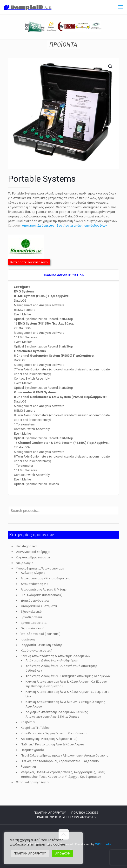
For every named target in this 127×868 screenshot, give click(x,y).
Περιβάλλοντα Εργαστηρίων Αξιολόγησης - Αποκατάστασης (64, 755)
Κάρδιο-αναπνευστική (37, 650)
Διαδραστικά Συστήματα (39, 606)
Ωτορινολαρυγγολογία (32, 782)
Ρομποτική (28, 767)
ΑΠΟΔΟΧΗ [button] (63, 853)
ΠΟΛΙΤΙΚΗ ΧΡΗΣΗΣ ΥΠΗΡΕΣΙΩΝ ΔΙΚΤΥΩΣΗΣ (66, 817)
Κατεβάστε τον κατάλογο (29, 262)
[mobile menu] (120, 7)
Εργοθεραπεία (31, 617)
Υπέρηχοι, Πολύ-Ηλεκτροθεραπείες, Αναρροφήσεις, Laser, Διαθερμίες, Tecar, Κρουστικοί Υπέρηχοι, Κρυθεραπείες (63, 774)
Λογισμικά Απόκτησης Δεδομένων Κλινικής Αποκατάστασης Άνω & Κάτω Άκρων (57, 714)
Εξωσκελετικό (31, 612)
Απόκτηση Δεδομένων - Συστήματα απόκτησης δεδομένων (64, 226)
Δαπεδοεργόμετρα (35, 601)
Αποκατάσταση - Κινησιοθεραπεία (46, 578)
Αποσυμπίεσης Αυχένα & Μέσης (44, 589)
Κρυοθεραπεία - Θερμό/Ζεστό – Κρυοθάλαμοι (54, 733)
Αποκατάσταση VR (34, 584)
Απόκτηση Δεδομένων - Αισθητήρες (52, 660)
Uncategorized (26, 546)
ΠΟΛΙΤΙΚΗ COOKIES (85, 813)
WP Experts (103, 844)
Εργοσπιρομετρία (34, 623)
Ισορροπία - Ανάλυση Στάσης (42, 645)
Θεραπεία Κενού (33, 628)
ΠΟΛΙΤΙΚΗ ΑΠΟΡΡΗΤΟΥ (50, 813)
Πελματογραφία (32, 750)
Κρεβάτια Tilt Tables (35, 728)
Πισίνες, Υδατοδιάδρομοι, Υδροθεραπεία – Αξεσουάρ (60, 761)
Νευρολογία (25, 563)
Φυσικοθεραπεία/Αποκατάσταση (40, 568)
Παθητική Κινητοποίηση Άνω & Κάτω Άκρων (53, 744)
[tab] (63, 275)
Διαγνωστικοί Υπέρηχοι (33, 552)
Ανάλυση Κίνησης (33, 573)
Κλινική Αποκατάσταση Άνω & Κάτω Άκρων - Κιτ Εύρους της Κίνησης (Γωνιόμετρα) (66, 684)
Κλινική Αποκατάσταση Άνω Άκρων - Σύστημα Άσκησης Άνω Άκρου (65, 704)
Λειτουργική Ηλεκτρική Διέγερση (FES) (49, 739)
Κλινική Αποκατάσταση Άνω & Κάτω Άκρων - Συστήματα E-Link (68, 694)
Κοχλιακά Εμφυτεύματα (33, 557)
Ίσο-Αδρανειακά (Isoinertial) (41, 634)
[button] (111, 67)
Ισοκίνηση (28, 639)
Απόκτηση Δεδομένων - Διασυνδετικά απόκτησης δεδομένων (61, 668)
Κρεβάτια (28, 722)
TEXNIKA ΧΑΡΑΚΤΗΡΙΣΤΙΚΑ (63, 275)
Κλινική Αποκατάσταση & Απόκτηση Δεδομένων (55, 656)
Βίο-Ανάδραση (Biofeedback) (42, 595)
